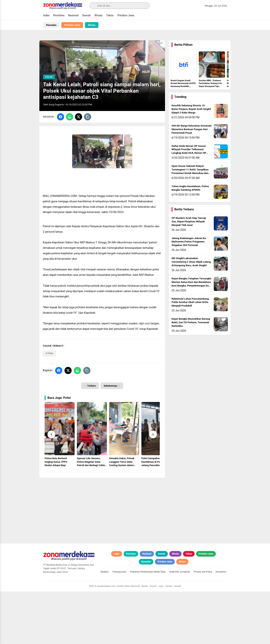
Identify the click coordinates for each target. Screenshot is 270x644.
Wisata (98, 15)
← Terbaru (90, 386)
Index (46, 15)
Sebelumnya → (112, 386)
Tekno (110, 15)
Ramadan (51, 25)
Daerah (87, 15)
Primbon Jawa (126, 15)
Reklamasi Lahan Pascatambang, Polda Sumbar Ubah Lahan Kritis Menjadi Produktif (190, 302)
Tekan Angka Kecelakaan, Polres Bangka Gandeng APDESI (190, 188)
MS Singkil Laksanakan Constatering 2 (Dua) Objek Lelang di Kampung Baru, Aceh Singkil (191, 262)
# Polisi (49, 353)
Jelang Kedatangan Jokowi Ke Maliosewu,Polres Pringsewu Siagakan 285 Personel (189, 242)
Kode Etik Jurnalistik (180, 624)
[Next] (153, 434)
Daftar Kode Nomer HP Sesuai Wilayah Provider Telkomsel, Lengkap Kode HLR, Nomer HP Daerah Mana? (189, 151)
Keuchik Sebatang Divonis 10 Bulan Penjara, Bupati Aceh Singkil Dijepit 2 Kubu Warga (191, 109)
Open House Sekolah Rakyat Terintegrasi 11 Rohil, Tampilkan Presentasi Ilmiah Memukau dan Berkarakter (190, 171)
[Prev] (51, 434)
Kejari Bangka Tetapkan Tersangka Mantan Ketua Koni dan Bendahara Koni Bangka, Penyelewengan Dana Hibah (192, 284)
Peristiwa (59, 15)
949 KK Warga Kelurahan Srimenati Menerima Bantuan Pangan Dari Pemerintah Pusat (192, 129)
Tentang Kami (119, 624)
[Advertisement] (102, 504)
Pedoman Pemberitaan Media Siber (148, 624)
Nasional (73, 15)
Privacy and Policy (203, 624)
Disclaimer (221, 624)
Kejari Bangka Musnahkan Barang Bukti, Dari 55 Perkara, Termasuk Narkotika (191, 322)
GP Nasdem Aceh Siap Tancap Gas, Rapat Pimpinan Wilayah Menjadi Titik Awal (189, 222)
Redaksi (105, 624)
